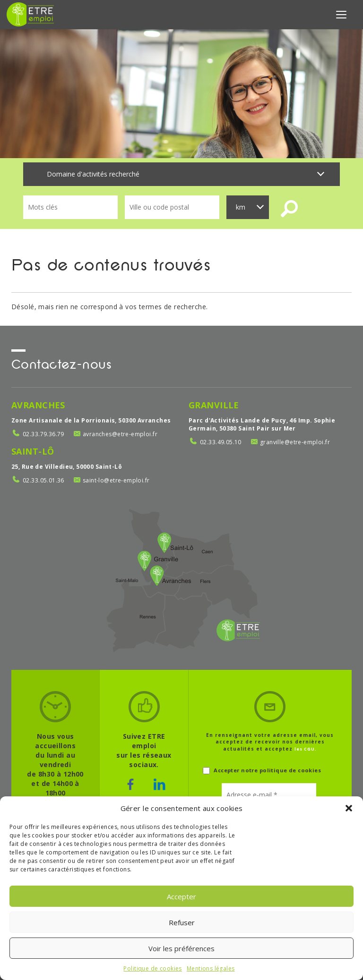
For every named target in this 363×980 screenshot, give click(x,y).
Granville (214, 405)
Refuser (182, 922)
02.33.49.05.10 (221, 442)
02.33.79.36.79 (43, 434)
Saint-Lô (33, 451)
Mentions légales (211, 968)
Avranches (38, 405)
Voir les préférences (181, 948)
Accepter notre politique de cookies (262, 771)
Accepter (181, 896)
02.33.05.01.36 (43, 480)
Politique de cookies (152, 968)
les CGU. (306, 749)
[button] (349, 808)
